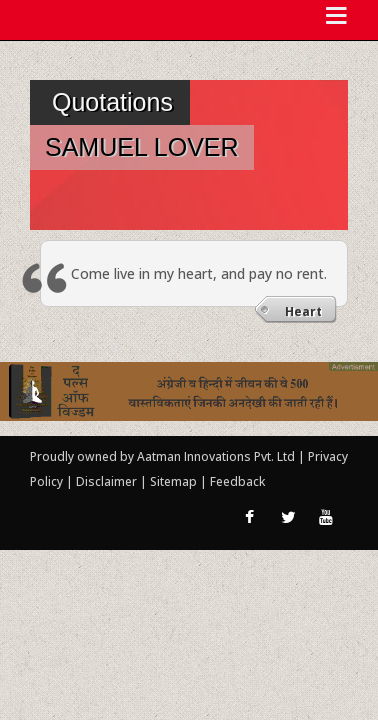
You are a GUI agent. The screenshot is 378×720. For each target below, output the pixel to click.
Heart (303, 311)
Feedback (237, 481)
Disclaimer (106, 481)
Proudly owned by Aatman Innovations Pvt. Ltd (162, 456)
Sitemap (175, 481)
